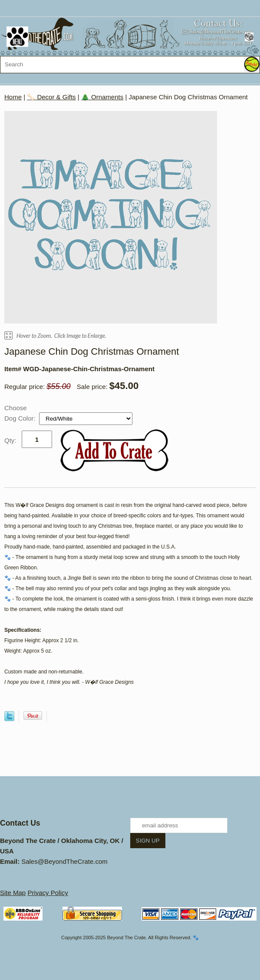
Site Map (13, 893)
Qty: (10, 440)
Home (13, 97)
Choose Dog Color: (21, 413)
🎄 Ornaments (102, 97)
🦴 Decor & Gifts (51, 97)
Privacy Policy (48, 893)
